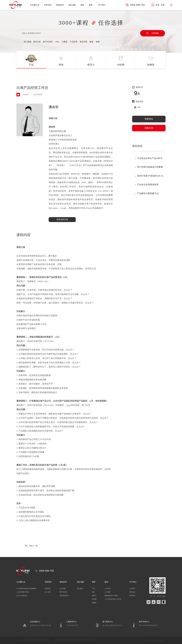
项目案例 (80, 588)
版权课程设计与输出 (111, 596)
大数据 (65, 42)
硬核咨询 (60, 5)
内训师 (94, 599)
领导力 (94, 596)
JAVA (57, 42)
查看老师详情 (62, 220)
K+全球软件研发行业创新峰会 (26, 588)
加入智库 (48, 592)
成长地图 (72, 5)
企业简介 (132, 588)
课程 (82, 5)
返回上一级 (34, 546)
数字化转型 (48, 42)
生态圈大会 (35, 5)
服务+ (91, 5)
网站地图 (154, 640)
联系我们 (132, 596)
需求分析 (37, 42)
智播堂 (94, 603)
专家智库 (48, 5)
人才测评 (108, 592)
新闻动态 (132, 592)
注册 (163, 5)
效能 (98, 42)
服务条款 (146, 640)
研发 (93, 592)
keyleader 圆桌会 (22, 596)
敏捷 (92, 42)
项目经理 (83, 42)
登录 (157, 5)
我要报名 (149, 119)
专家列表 (48, 588)
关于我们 (102, 5)
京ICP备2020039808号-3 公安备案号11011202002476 (74, 640)
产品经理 (73, 42)
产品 (93, 588)
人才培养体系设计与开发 (113, 599)
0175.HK (82, 157)
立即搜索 (153, 33)
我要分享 (149, 128)
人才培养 (108, 588)
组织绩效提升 (64, 596)
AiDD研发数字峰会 (23, 592)
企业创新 (63, 588)
